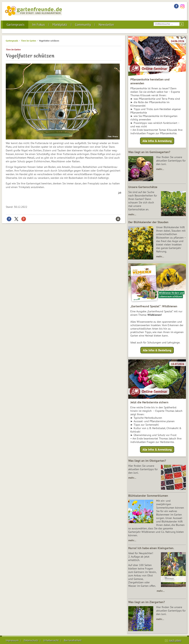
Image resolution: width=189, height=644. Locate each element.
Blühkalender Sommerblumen (148, 496)
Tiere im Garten (29, 41)
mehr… (160, 169)
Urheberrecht (51, 640)
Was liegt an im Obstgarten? (147, 461)
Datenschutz (31, 640)
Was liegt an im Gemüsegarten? (149, 152)
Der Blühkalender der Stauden (148, 222)
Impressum (12, 640)
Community (83, 25)
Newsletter (106, 25)
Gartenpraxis (15, 25)
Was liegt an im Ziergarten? (147, 602)
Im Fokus (38, 25)
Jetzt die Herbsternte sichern (149, 402)
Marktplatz (60, 25)
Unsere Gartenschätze (143, 187)
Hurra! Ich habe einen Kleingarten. (151, 548)
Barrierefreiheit (73, 640)
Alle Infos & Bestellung (157, 350)
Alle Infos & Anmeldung (157, 141)
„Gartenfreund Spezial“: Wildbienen (154, 306)
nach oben (175, 640)
